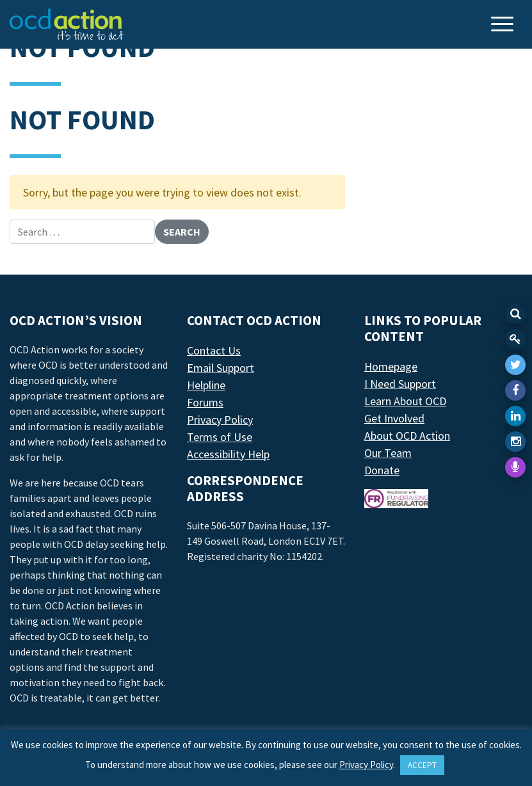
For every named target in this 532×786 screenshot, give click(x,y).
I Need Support (400, 384)
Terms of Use (220, 437)
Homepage (391, 366)
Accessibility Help (228, 454)
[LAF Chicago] (67, 24)
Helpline (206, 385)
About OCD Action (407, 436)
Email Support (221, 368)
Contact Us (214, 350)
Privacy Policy (220, 420)
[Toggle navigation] (504, 25)
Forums (205, 402)
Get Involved (394, 418)
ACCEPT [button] (422, 765)
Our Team (388, 453)
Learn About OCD (405, 401)
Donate (382, 470)
